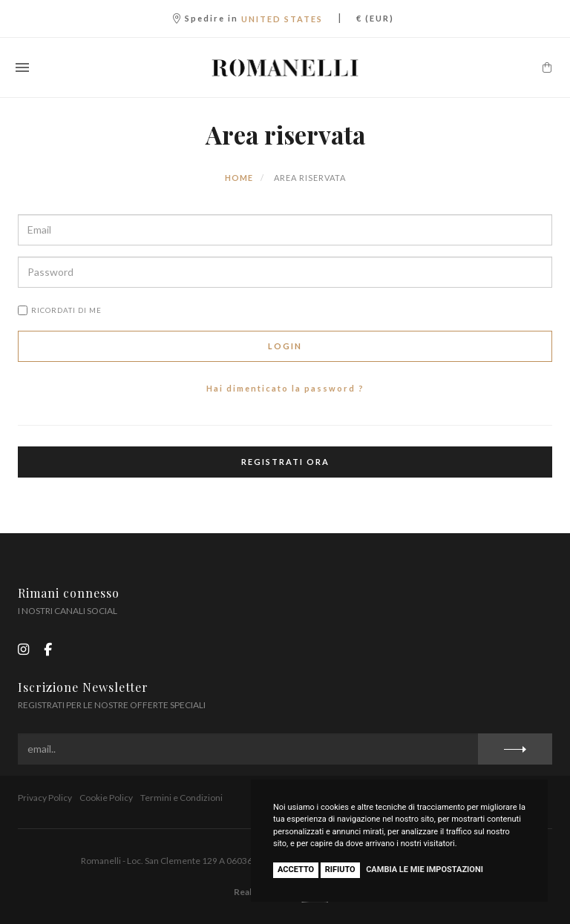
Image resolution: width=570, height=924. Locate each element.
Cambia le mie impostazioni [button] (425, 869)
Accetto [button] (296, 869)
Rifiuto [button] (340, 869)
